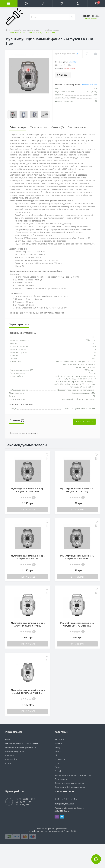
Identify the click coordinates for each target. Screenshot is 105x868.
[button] (44, 3)
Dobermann (60, 759)
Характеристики (39, 127)
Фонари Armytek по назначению (25, 30)
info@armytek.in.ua (64, 804)
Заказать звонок (91, 18)
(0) (77, 54)
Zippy (57, 767)
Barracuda (59, 739)
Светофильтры (61, 779)
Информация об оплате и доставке (22, 743)
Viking (57, 747)
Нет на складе (28, 510)
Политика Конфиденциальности (21, 747)
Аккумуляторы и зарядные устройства (73, 775)
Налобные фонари (51, 30)
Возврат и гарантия (15, 751)
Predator (59, 743)
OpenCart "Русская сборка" (58, 829)
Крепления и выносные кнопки (69, 783)
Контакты (10, 755)
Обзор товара (18, 127)
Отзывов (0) (58, 127)
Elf (56, 755)
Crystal (58, 771)
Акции (8, 763)
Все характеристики (90, 84)
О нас (8, 739)
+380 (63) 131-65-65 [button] (66, 799)
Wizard (58, 751)
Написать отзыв (84, 422)
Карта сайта (11, 759)
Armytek (73, 62)
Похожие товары (77, 127)
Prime (57, 763)
